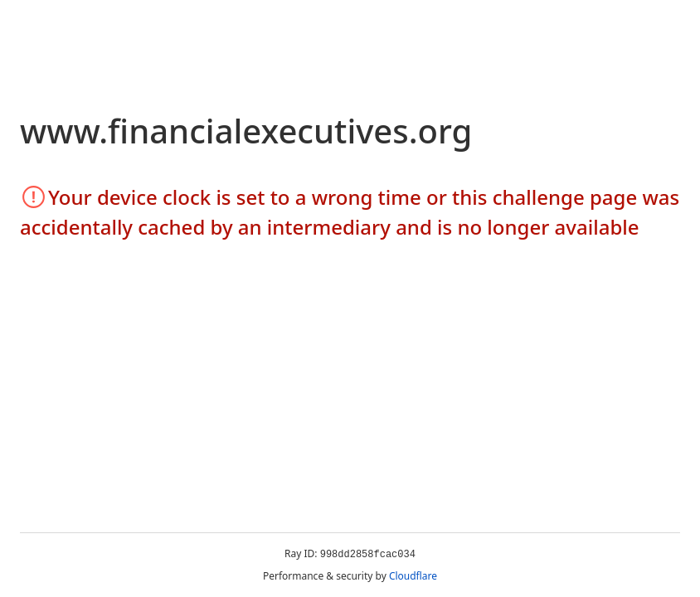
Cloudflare (413, 576)
